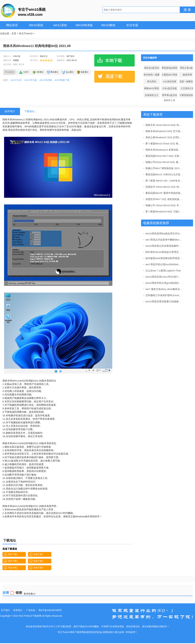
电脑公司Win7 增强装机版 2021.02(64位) (164, 168)
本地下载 (114, 60)
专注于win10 (26, 33)
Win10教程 (108, 25)
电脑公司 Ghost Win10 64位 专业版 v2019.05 (164, 205)
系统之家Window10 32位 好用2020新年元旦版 (164, 137)
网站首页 (12, 25)
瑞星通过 (84, 72)
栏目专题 (132, 25)
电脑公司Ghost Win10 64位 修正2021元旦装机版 (164, 162)
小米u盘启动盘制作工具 (169, 89)
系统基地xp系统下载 (170, 68)
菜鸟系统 (152, 81)
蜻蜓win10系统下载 (152, 89)
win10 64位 (16, 80)
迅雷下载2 (36, 561)
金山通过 (70, 72)
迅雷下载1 (11, 561)
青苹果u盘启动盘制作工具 (169, 96)
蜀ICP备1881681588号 (50, 610)
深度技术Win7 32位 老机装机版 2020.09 (164, 199)
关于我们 (5, 610)
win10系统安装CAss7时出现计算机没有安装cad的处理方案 (164, 277)
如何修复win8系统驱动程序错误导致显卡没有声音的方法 (164, 258)
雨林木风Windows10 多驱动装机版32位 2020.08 (164, 150)
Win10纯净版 (84, 25)
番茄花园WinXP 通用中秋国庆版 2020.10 (164, 193)
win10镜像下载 (62, 80)
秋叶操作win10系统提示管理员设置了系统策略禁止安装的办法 (164, 252)
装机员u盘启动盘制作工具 (152, 68)
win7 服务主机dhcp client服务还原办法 (164, 289)
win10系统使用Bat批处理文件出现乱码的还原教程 (164, 233)
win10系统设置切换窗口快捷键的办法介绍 (164, 301)
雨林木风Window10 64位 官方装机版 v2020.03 (164, 131)
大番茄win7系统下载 (170, 75)
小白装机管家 (169, 81)
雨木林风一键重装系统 (152, 75)
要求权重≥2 (29, 594)
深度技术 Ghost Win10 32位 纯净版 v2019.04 (164, 187)
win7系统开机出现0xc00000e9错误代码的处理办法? (164, 264)
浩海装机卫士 (152, 95)
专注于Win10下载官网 (30, 616)
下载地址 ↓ (30, 111)
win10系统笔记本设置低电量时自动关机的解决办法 (164, 246)
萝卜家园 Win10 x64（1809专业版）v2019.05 (164, 181)
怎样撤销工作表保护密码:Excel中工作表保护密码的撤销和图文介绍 (164, 295)
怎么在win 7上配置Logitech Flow (163, 271)
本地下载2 (36, 568)
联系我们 (18, 610)
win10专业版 (31, 80)
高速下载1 (11, 554)
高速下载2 (36, 554)
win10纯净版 (46, 80)
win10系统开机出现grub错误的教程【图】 (164, 283)
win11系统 (60, 25)
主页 (14, 33)
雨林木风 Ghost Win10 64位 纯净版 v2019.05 (164, 125)
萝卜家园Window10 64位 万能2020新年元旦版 (164, 211)
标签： (7, 80)
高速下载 (114, 77)
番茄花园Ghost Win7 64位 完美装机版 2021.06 (164, 156)
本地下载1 (11, 568)
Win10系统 (36, 25)
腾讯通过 (54, 72)
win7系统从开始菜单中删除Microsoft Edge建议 (164, 240)
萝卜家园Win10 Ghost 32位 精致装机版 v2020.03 (164, 144)
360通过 (40, 72)
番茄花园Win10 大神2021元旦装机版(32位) (164, 174)
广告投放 (31, 610)
